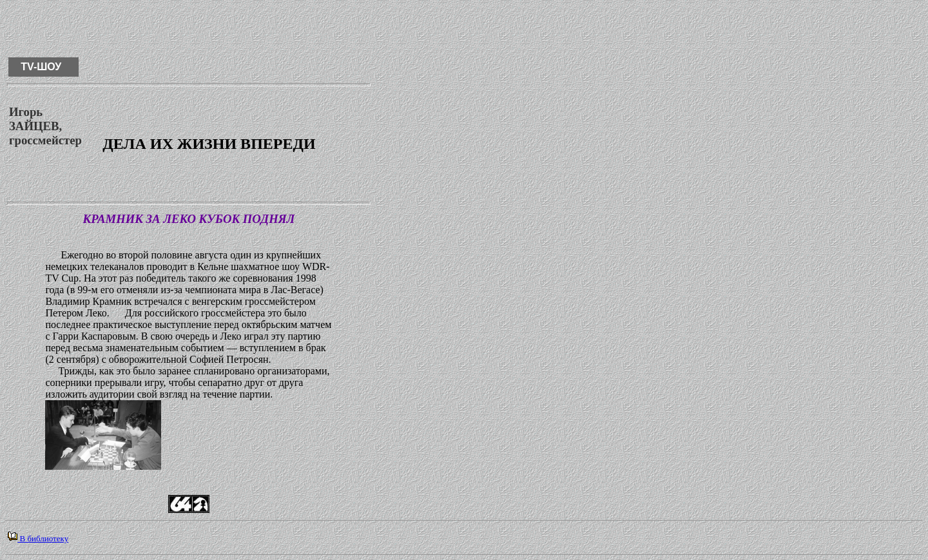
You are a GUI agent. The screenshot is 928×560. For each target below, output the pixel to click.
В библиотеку (38, 538)
